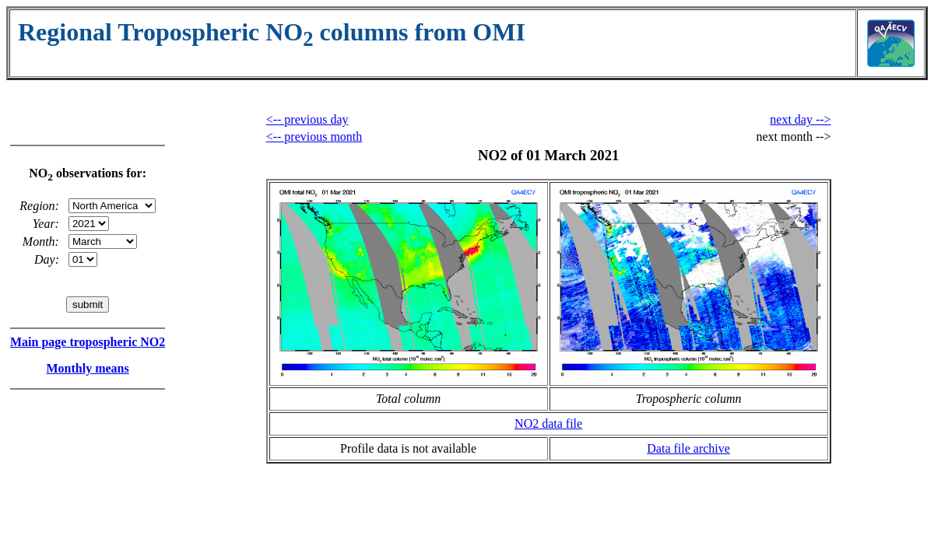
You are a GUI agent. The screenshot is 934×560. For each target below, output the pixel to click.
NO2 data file (548, 423)
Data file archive (688, 448)
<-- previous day (307, 119)
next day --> (800, 119)
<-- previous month (314, 136)
